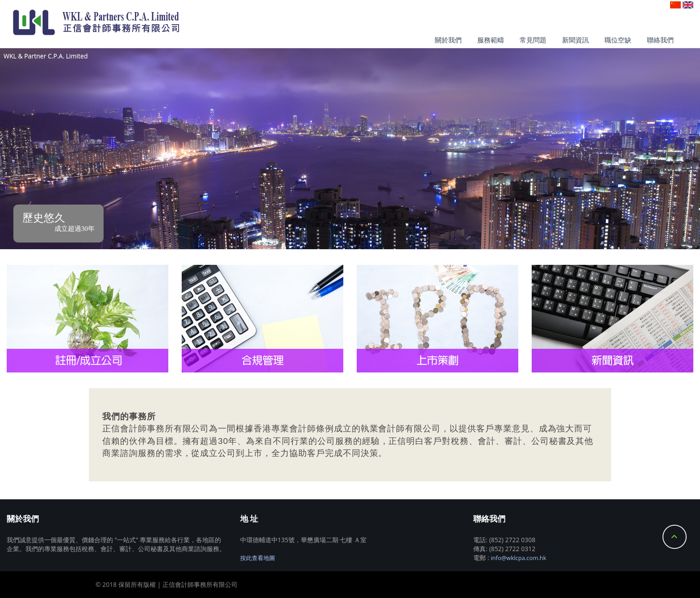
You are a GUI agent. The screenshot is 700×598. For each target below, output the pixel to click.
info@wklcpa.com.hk (518, 558)
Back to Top (675, 537)
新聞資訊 (575, 40)
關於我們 (448, 40)
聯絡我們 (660, 40)
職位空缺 (618, 40)
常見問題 (533, 40)
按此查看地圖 (258, 558)
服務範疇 (491, 40)
